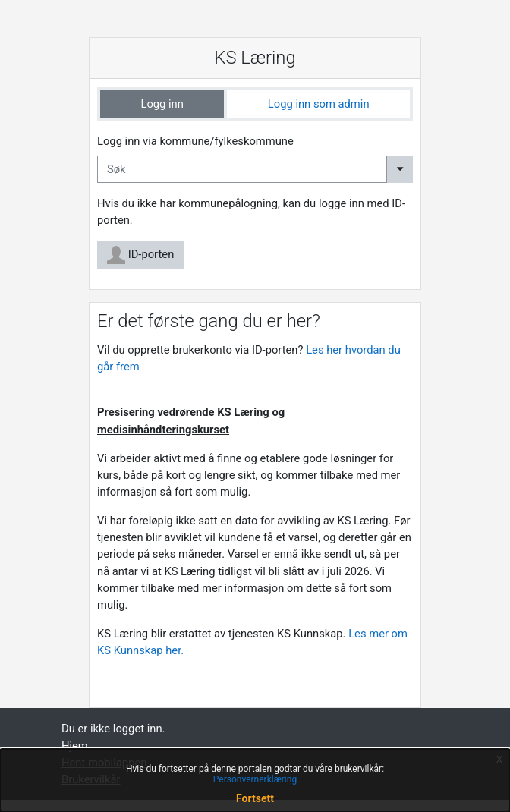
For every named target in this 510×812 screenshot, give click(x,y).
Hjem (75, 746)
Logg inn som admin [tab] (319, 104)
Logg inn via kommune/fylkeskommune (195, 141)
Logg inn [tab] (162, 104)
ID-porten (140, 255)
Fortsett (255, 798)
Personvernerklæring (255, 779)
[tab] (162, 104)
